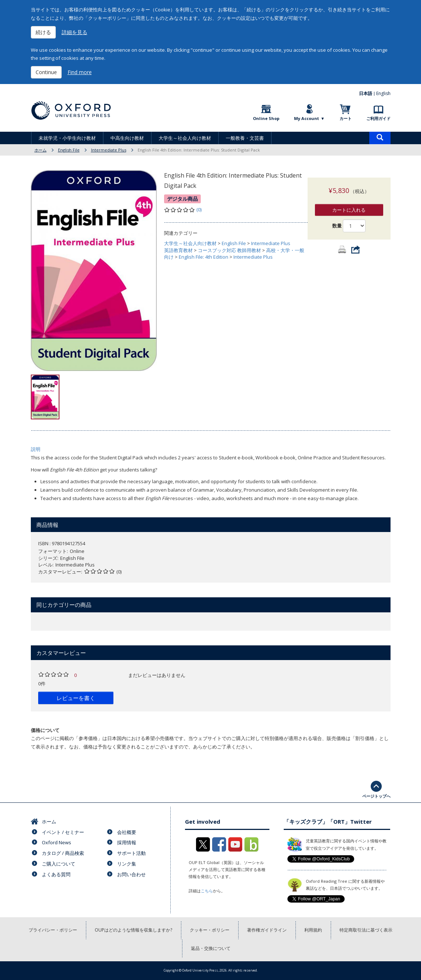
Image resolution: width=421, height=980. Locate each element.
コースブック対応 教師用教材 (229, 250)
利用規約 (313, 930)
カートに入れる (349, 203)
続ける (43, 32)
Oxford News (57, 842)
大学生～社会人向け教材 (185, 138)
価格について (45, 730)
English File (69, 150)
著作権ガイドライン (267, 930)
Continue (46, 72)
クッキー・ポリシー (210, 930)
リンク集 (127, 864)
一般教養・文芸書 (245, 138)
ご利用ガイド (378, 118)
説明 (36, 449)
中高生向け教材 (127, 138)
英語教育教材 (178, 250)
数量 (337, 218)
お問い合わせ (131, 874)
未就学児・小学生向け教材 (67, 138)
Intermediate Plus (109, 150)
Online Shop (266, 118)
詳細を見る (75, 32)
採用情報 (127, 842)
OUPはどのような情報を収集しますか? (133, 930)
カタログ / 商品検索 (63, 853)
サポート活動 (131, 853)
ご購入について (59, 864)
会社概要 (127, 832)
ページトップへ (376, 796)
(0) (199, 210)
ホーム (41, 150)
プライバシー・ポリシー (53, 930)
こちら (207, 891)
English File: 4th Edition (204, 257)
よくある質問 (56, 874)
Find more (80, 72)
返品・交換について (211, 948)
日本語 (366, 93)
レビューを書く (76, 698)
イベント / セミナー (63, 832)
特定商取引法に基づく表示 (366, 930)
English (383, 93)
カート (346, 118)
